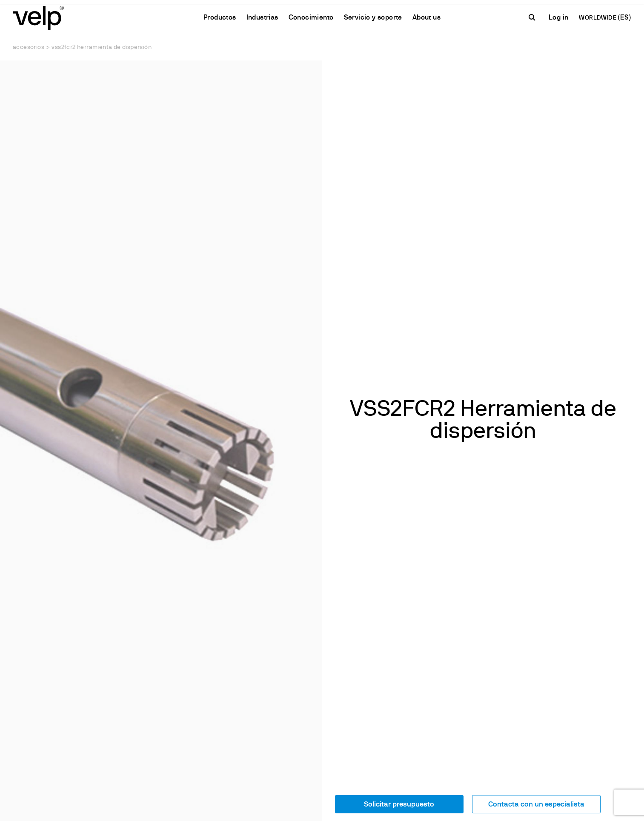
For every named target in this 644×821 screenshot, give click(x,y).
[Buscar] (533, 17)
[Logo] (38, 17)
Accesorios (29, 47)
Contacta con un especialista (536, 805)
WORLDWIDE (598, 18)
